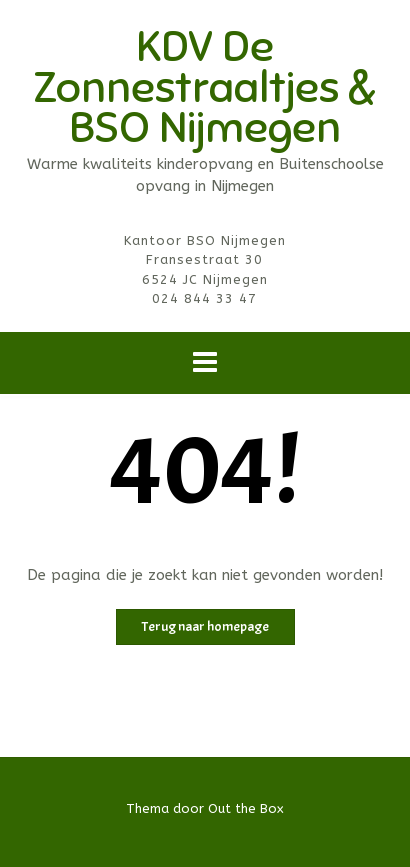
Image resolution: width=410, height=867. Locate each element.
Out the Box (246, 808)
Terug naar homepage (205, 626)
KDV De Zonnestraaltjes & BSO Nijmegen (205, 87)
